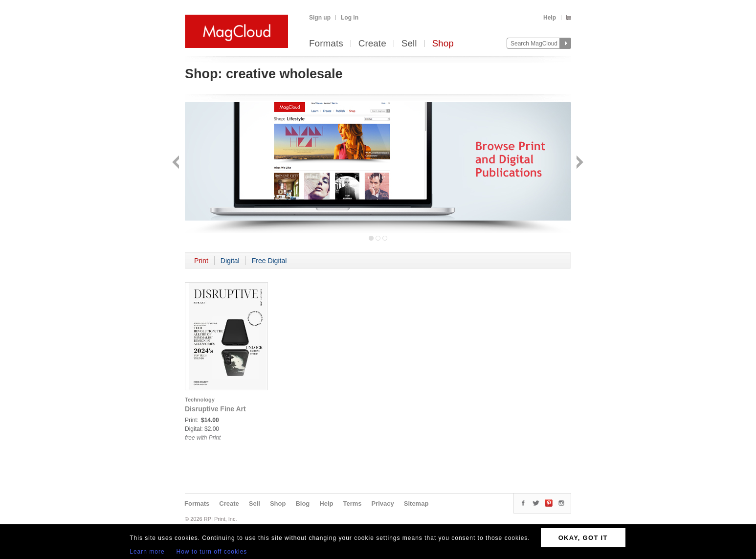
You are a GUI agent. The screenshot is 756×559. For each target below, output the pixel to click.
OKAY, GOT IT (583, 538)
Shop (443, 44)
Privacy (383, 503)
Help (550, 18)
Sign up (320, 18)
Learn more (147, 552)
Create (372, 44)
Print (201, 261)
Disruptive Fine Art (215, 409)
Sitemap (416, 503)
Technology (200, 400)
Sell (409, 44)
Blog (302, 503)
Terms (352, 503)
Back (177, 163)
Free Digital (269, 261)
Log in (350, 18)
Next (579, 163)
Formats (326, 44)
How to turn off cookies (212, 552)
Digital (230, 261)
